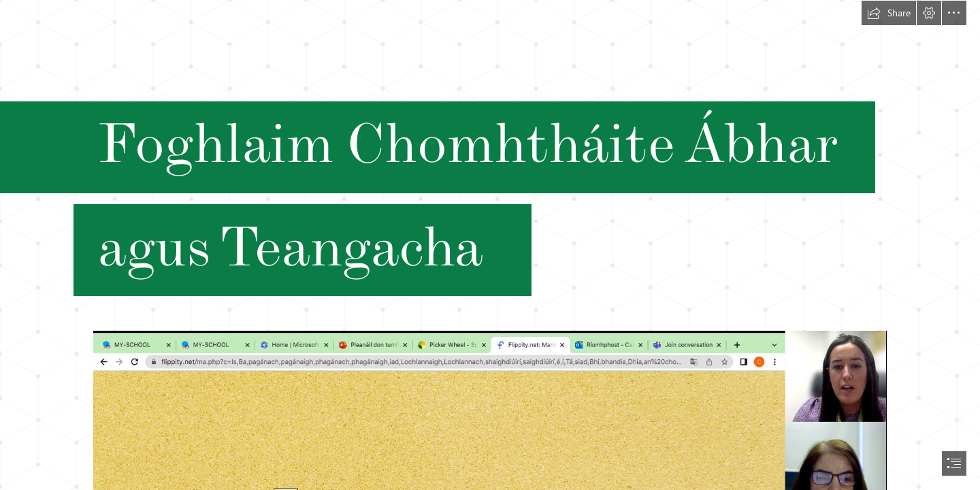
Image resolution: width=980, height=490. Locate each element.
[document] (490, 245)
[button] (889, 13)
